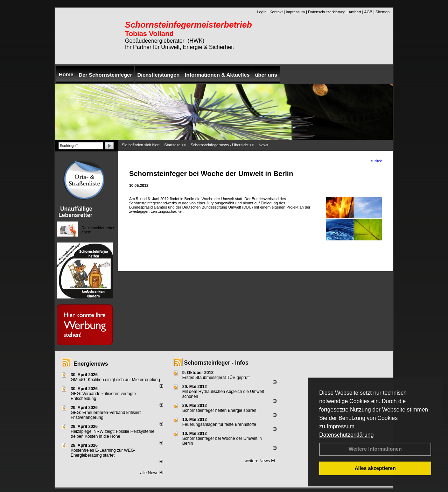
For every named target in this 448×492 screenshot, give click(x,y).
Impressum (340, 426)
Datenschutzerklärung (346, 435)
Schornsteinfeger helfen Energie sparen (219, 410)
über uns (266, 75)
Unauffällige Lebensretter (75, 212)
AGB (368, 12)
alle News (151, 473)
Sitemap (383, 12)
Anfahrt (355, 12)
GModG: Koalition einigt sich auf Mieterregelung (115, 380)
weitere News (260, 461)
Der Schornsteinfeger (106, 75)
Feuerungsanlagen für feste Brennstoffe (219, 424)
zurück (376, 161)
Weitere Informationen (375, 449)
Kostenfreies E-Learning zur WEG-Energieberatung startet (103, 453)
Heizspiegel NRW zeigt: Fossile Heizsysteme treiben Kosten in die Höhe (113, 434)
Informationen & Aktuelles (217, 75)
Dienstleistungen (158, 75)
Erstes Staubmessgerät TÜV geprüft (216, 378)
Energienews (91, 364)
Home (66, 74)
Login (262, 12)
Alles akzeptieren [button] (375, 468)
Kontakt (276, 12)
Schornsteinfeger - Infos (216, 363)
